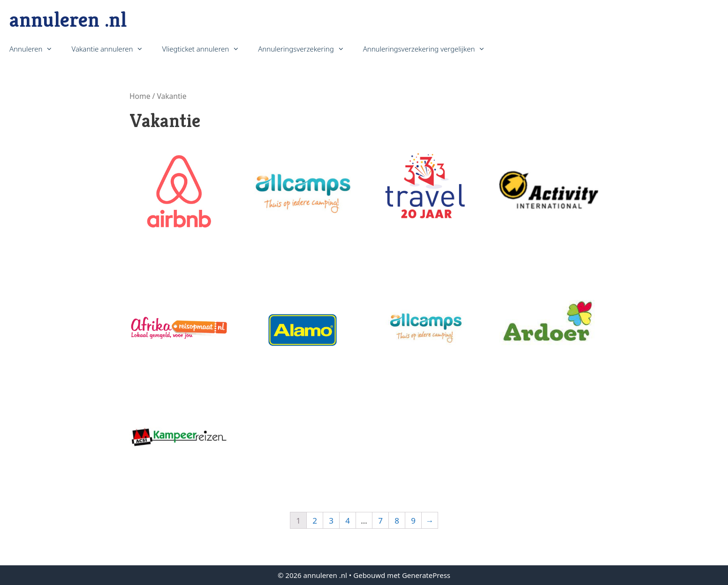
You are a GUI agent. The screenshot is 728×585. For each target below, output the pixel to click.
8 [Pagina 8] (397, 521)
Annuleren (36, 49)
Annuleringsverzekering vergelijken (429, 49)
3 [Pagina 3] (331, 521)
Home (140, 96)
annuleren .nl (68, 19)
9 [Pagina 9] (413, 521)
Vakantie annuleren (112, 49)
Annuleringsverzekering (306, 49)
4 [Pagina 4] (348, 521)
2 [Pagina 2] (315, 521)
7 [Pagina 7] (380, 521)
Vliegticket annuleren (205, 49)
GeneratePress (426, 575)
